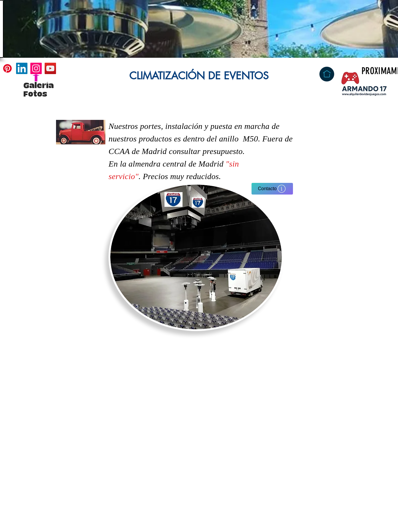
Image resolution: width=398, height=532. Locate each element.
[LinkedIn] (22, 68)
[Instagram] (36, 68)
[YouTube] (50, 68)
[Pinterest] (7, 68)
